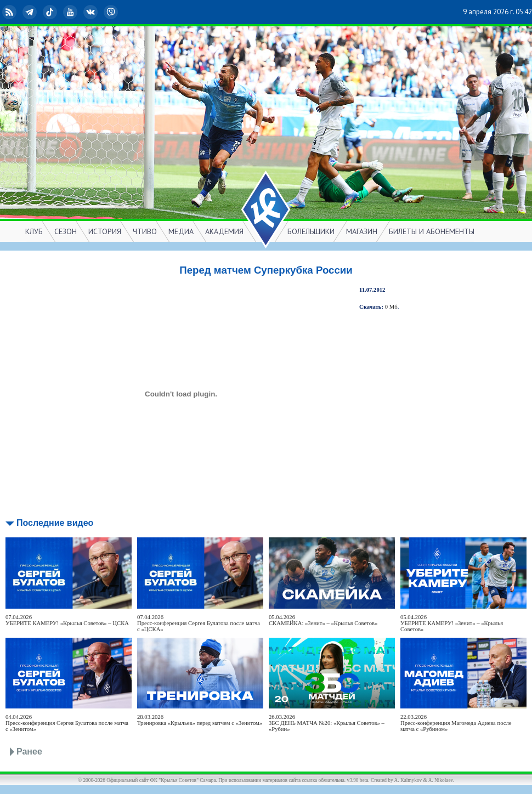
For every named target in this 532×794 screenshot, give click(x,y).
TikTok (51, 12)
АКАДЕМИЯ (224, 231)
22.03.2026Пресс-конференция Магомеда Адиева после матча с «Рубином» (456, 723)
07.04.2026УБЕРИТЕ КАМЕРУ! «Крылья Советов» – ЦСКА (67, 620)
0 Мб (391, 307)
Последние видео (55, 523)
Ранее (29, 752)
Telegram (31, 12)
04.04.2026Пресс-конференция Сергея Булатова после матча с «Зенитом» (67, 723)
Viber (112, 12)
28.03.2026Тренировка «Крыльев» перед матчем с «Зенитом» (200, 720)
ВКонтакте (92, 12)
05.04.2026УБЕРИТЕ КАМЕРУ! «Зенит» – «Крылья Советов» (452, 623)
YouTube (71, 12)
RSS (10, 12)
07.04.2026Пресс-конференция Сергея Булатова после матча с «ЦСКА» (199, 623)
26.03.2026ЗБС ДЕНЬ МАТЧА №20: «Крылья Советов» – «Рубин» (327, 723)
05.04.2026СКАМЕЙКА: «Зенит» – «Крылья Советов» (323, 620)
